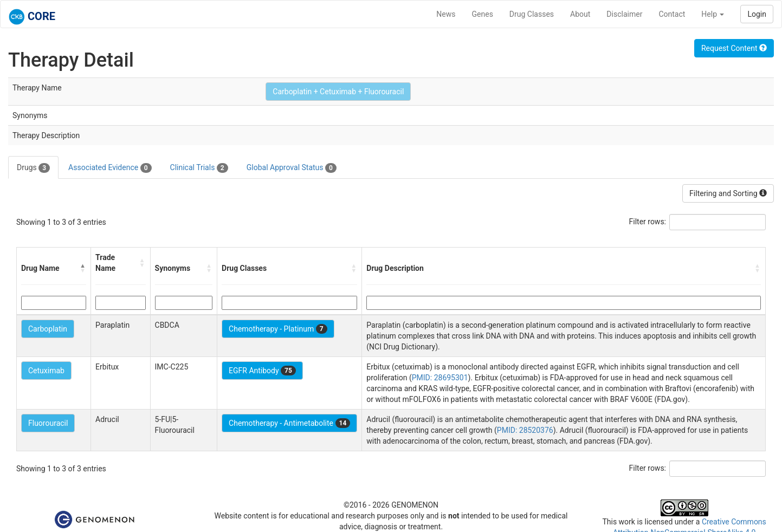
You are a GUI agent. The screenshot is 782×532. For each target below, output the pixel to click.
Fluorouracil (48, 423)
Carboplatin (48, 329)
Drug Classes (532, 14)
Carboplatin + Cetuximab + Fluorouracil (338, 92)
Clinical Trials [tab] (199, 168)
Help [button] (713, 14)
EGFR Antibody (262, 371)
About (580, 14)
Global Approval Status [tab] (292, 168)
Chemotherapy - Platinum (278, 329)
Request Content (734, 48)
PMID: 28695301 (440, 378)
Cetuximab (46, 371)
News (446, 14)
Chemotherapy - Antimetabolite (289, 423)
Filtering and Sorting (728, 193)
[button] (83, 268)
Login (757, 14)
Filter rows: (648, 222)
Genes (483, 14)
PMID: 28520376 (525, 430)
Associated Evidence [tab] (110, 168)
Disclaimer (624, 14)
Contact (672, 14)
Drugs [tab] (33, 168)
